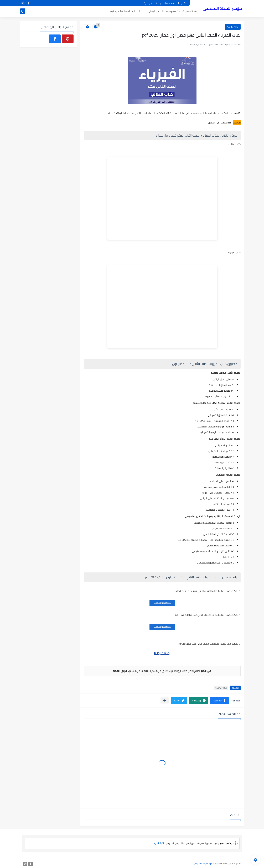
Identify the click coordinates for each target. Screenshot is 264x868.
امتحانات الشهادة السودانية (125, 11)
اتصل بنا (182, 3)
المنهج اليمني (156, 11)
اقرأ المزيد (159, 843)
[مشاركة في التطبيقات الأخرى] (165, 700)
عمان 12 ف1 (233, 27)
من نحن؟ (148, 3)
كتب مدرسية (173, 11)
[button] (219, 701)
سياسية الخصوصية (165, 3)
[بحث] (23, 11)
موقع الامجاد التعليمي (222, 8)
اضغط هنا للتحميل (162, 603)
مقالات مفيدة (190, 11)
